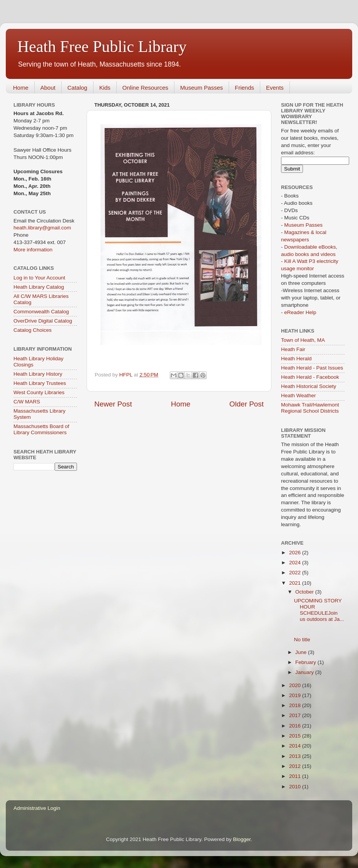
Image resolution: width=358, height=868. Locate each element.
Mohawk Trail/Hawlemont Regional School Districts (310, 408)
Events (275, 88)
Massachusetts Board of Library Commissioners (41, 429)
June (302, 652)
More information (33, 250)
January (305, 672)
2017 (296, 715)
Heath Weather (299, 396)
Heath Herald (296, 359)
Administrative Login (37, 808)
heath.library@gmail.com (42, 228)
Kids (105, 88)
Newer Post (113, 404)
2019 (296, 695)
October (305, 592)
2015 (296, 736)
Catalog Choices (33, 330)
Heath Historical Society (309, 386)
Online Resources (145, 88)
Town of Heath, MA (303, 340)
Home (21, 88)
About (48, 88)
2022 (296, 573)
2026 (296, 553)
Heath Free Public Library (102, 47)
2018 (296, 705)
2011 (296, 776)
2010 (296, 787)
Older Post (247, 404)
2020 (296, 685)
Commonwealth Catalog (41, 312)
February (306, 662)
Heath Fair (293, 349)
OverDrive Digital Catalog (43, 321)
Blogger (242, 839)
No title (302, 640)
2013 (296, 756)
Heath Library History (38, 374)
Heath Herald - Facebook (310, 377)
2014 (296, 746)
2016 (296, 726)
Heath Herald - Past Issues (312, 368)
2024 (296, 563)
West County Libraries (39, 392)
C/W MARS (27, 402)
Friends (244, 88)
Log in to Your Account (39, 278)
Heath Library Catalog (39, 287)
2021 (296, 583)
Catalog (77, 88)
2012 (296, 766)
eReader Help (300, 312)
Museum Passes (202, 88)
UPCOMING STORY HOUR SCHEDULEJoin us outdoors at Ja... (319, 610)
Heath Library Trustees (40, 383)
